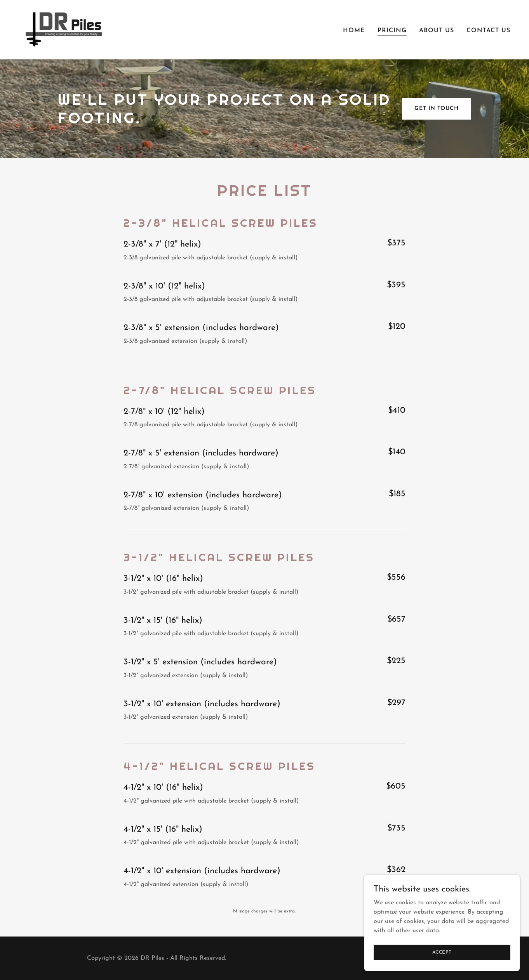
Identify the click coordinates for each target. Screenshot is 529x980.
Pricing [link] (392, 31)
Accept (442, 952)
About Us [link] (437, 31)
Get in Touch (437, 109)
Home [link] (354, 31)
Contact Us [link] (488, 31)
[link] (64, 29)
